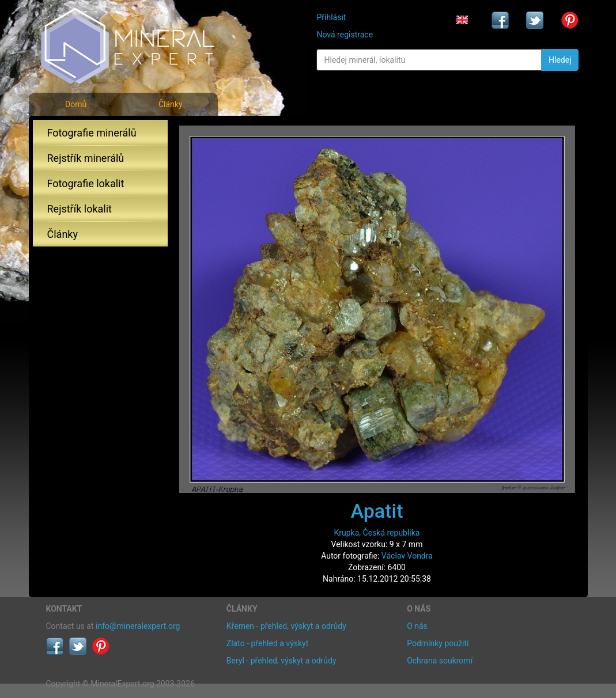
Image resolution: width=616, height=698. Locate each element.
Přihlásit (331, 17)
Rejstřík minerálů (86, 158)
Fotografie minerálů (92, 133)
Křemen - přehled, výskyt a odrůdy (286, 626)
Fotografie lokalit (86, 183)
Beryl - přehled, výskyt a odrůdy (281, 661)
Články (171, 104)
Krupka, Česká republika (377, 533)
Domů (76, 104)
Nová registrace (345, 35)
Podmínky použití (438, 643)
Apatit (377, 511)
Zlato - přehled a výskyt (267, 643)
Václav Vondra (407, 556)
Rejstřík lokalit (80, 209)
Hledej (560, 60)
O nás (417, 626)
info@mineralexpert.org (138, 626)
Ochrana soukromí (440, 661)
